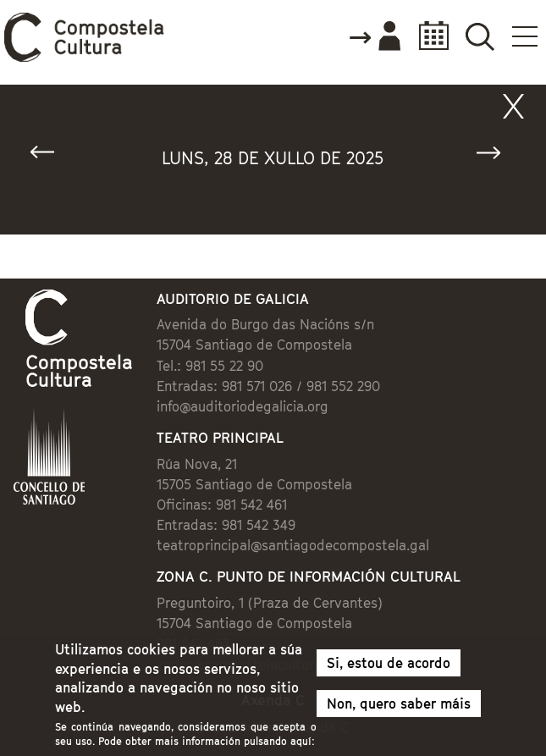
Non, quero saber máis (399, 709)
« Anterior (50, 156)
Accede (374, 37)
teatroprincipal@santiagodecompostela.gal (293, 545)
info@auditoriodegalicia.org (243, 406)
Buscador (480, 36)
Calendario (429, 36)
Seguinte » (496, 156)
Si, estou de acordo (389, 669)
